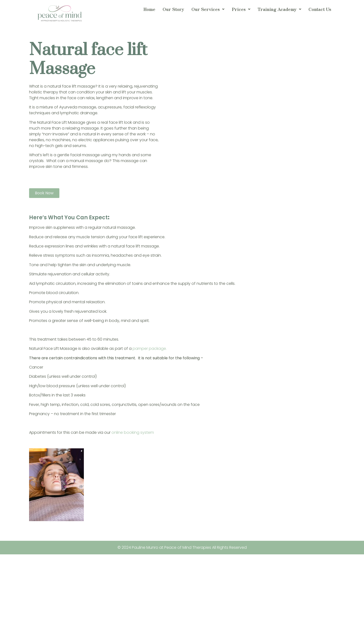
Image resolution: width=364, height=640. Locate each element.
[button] (208, 9)
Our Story (173, 9)
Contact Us (320, 9)
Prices (241, 9)
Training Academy (279, 9)
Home (149, 9)
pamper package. (150, 349)
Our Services (208, 9)
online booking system (133, 432)
